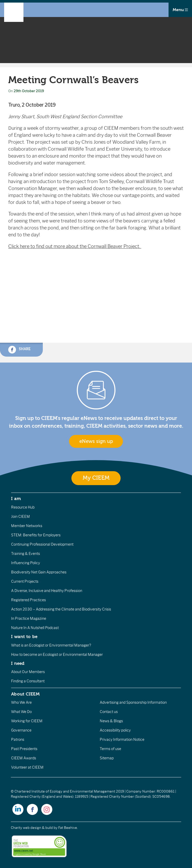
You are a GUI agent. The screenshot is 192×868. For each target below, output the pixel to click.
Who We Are (21, 702)
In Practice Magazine (29, 618)
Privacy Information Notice (122, 740)
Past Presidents (24, 749)
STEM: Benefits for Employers (36, 535)
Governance (21, 730)
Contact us (109, 712)
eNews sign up (96, 441)
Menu (180, 10)
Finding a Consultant (28, 681)
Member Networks (27, 526)
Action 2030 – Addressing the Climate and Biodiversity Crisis (61, 609)
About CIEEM (25, 694)
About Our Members (28, 672)
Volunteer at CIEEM (27, 767)
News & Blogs (111, 721)
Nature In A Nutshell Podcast (35, 628)
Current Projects (25, 581)
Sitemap (107, 758)
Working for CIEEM (27, 721)
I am (16, 499)
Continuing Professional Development (42, 544)
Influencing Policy (26, 563)
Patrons (18, 740)
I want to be (24, 637)
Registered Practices (28, 600)
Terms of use (110, 749)
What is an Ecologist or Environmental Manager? (51, 645)
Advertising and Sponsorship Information (133, 702)
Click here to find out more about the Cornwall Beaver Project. (75, 246)
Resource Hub (23, 507)
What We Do (21, 712)
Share (19, 350)
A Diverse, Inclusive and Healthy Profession (47, 591)
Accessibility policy (115, 730)
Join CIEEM (20, 517)
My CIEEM (96, 478)
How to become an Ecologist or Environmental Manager (57, 655)
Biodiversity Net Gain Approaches (39, 572)
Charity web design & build (32, 828)
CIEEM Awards (24, 758)
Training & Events (26, 554)
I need (18, 663)
